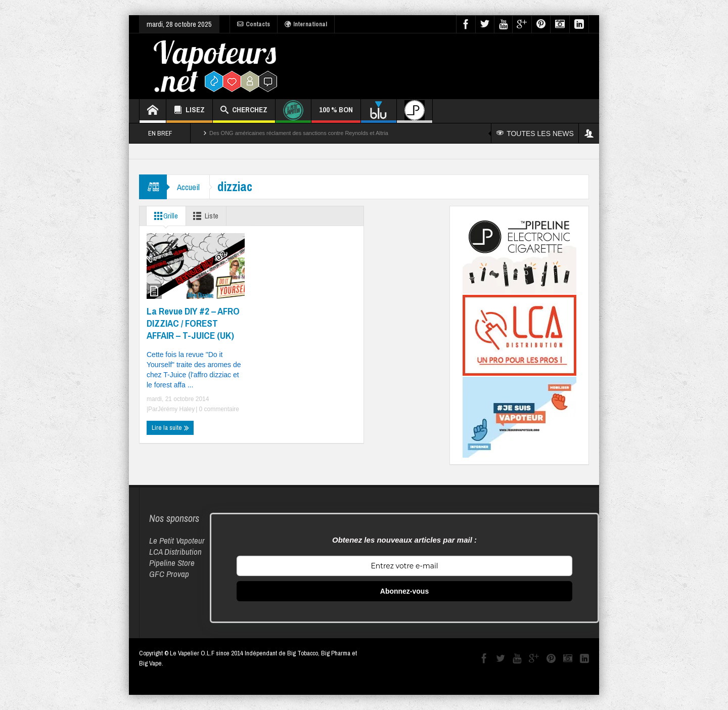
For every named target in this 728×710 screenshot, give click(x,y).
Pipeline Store (172, 563)
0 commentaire (218, 409)
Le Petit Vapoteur (177, 540)
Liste (205, 216)
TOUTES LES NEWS (535, 134)
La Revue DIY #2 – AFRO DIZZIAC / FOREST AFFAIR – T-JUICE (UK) (193, 323)
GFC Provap (169, 574)
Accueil (188, 187)
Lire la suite (170, 428)
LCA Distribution (175, 551)
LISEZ (189, 111)
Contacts (254, 24)
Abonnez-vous (404, 591)
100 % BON (336, 114)
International (306, 24)
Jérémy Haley (176, 409)
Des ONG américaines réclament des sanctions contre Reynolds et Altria (299, 133)
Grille (164, 216)
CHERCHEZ (244, 111)
